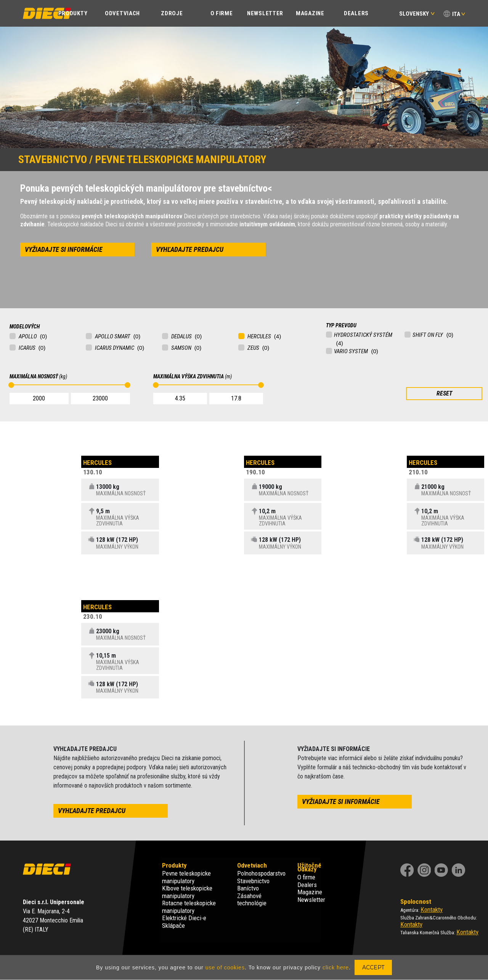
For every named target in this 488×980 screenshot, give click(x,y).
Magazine (310, 13)
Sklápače (173, 926)
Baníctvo (248, 888)
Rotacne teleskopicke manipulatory (189, 907)
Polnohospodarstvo (261, 873)
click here (336, 967)
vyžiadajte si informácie (64, 249)
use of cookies (225, 967)
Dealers (356, 13)
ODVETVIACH (122, 13)
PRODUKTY (73, 13)
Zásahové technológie (252, 900)
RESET (444, 393)
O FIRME (222, 13)
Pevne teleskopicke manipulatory (186, 877)
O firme (306, 877)
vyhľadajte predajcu (190, 249)
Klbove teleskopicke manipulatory (187, 892)
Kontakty (432, 910)
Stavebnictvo (253, 881)
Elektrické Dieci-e (184, 918)
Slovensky (417, 14)
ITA (456, 14)
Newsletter (265, 13)
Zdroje (172, 13)
